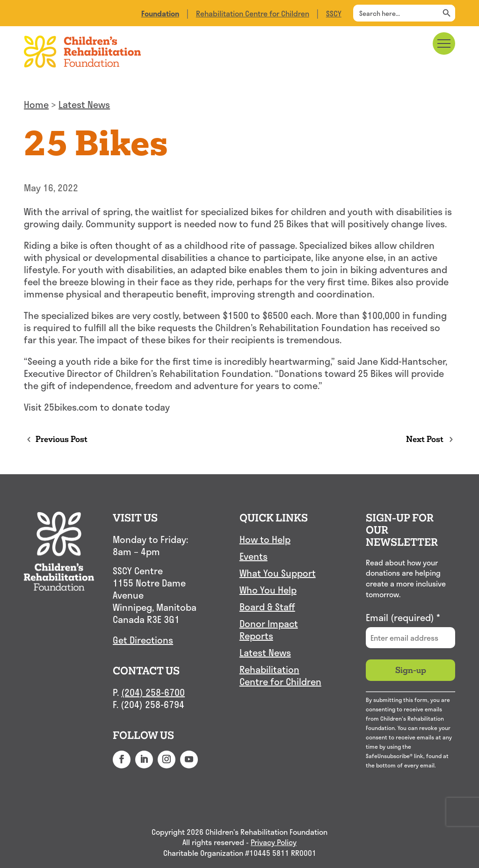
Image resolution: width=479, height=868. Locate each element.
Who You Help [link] (268, 590)
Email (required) (403, 617)
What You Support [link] (278, 573)
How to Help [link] (265, 540)
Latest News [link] (84, 104)
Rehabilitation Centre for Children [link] (253, 13)
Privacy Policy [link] (274, 843)
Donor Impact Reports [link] (269, 630)
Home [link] (36, 104)
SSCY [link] (334, 13)
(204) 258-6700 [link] (153, 692)
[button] (122, 759)
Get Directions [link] (143, 640)
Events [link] (254, 557)
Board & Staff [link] (267, 607)
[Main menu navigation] (444, 43)
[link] (160, 13)
